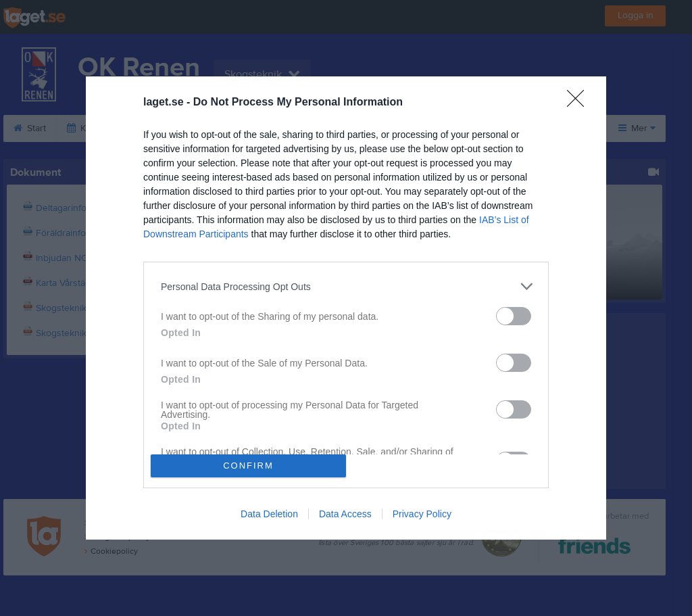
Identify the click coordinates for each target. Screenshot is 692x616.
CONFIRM (248, 466)
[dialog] (346, 308)
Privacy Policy (422, 514)
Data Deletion (269, 514)
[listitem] (346, 286)
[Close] (580, 103)
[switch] (514, 316)
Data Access (345, 514)
